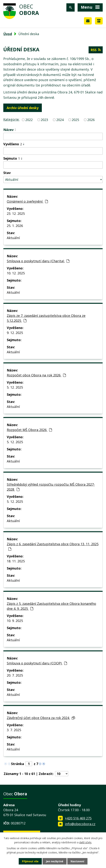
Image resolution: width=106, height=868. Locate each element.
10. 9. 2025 (15, 621)
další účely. (86, 842)
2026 (91, 120)
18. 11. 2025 (16, 561)
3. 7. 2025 (14, 730)
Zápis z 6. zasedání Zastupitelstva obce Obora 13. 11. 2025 (53, 546)
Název (8, 130)
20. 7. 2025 (15, 675)
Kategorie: (11, 119)
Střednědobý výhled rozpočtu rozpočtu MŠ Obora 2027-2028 (51, 487)
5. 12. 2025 (15, 387)
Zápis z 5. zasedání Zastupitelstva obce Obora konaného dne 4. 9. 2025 (51, 606)
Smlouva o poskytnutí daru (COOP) (37, 663)
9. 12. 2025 (15, 333)
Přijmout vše (30, 861)
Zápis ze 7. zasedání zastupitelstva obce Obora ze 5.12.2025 (46, 318)
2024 (60, 120)
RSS (96, 50)
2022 (29, 120)
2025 (75, 120)
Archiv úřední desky (23, 108)
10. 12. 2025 (16, 273)
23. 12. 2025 (16, 214)
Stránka (18, 764)
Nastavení (77, 861)
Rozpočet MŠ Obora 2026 (29, 430)
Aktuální (13, 238)
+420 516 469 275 (78, 818)
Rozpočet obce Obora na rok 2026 (36, 375)
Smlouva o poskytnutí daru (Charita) (38, 261)
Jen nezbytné (55, 861)
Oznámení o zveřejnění (27, 201)
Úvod (8, 34)
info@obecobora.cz (80, 824)
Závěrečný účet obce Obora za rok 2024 (41, 718)
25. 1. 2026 (15, 226)
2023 (44, 120)
